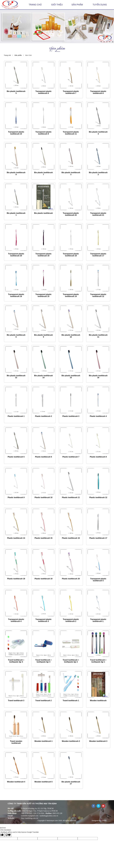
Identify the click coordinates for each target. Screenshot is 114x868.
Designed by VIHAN (99, 821)
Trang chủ (35, 5)
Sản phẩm (77, 5)
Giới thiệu (57, 5)
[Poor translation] (8, 835)
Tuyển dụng (100, 5)
